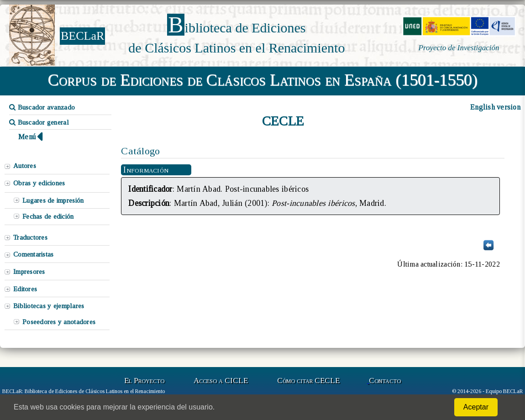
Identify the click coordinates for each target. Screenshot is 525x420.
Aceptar (476, 407)
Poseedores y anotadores (59, 322)
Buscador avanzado (42, 107)
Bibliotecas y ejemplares (49, 306)
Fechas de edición (48, 216)
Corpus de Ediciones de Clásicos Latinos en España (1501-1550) (263, 80)
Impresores (29, 272)
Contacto (385, 381)
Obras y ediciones (39, 183)
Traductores (30, 237)
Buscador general (39, 122)
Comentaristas (33, 254)
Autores (25, 166)
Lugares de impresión (53, 200)
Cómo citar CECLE (308, 381)
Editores (25, 289)
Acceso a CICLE (221, 381)
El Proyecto (144, 381)
